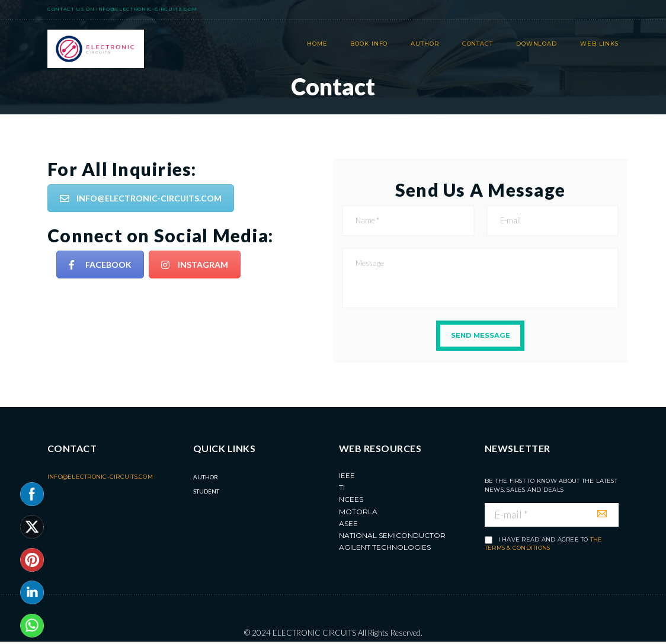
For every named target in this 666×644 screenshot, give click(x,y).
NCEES (351, 501)
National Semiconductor (392, 537)
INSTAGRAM (195, 265)
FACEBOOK (100, 265)
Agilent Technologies (385, 550)
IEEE (347, 477)
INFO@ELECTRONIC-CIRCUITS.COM (141, 198)
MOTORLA (358, 513)
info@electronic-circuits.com (146, 9)
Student (206, 493)
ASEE (348, 525)
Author (206, 479)
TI (342, 489)
